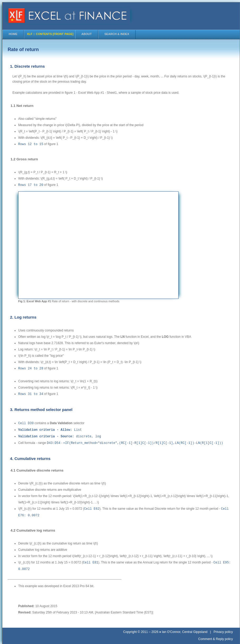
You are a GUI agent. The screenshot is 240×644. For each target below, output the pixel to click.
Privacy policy (223, 629)
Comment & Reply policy (216, 636)
